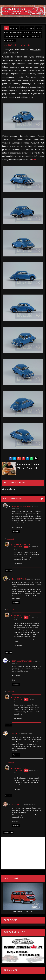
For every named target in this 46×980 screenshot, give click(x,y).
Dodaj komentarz (8, 832)
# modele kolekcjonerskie (33, 32)
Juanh (15, 734)
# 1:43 (12, 28)
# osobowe (36, 36)
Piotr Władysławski (22, 661)
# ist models (30, 28)
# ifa (22, 28)
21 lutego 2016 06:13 (33, 579)
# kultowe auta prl (16, 32)
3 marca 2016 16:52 (29, 805)
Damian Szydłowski (22, 506)
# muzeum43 (26, 36)
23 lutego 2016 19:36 (26, 734)
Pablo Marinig (19, 579)
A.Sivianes (17, 805)
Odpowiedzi (11, 539)
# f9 (17, 28)
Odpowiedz (16, 531)
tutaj (34, 160)
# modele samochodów (12, 36)
